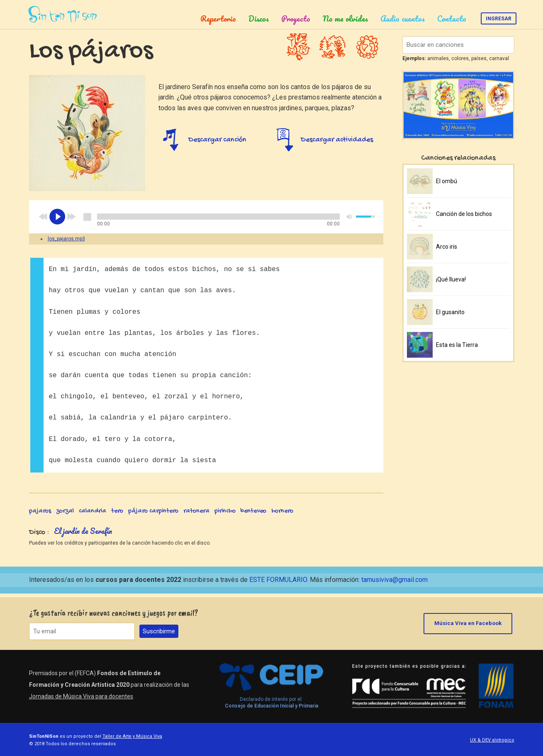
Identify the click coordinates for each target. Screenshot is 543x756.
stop (87, 221)
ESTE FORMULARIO (278, 583)
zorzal (65, 515)
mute (350, 221)
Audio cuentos (403, 19)
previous (43, 221)
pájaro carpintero (153, 515)
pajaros (40, 515)
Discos (259, 19)
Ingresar (499, 19)
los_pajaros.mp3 (66, 243)
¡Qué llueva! (451, 279)
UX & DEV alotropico (492, 740)
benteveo (253, 515)
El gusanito (450, 312)
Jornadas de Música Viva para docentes (81, 696)
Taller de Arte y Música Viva (132, 736)
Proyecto (296, 19)
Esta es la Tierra (457, 345)
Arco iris (447, 247)
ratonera (196, 515)
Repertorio (218, 19)
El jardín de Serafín (83, 535)
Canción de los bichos (464, 214)
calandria (93, 515)
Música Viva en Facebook (470, 624)
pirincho (225, 515)
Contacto (452, 19)
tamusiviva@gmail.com (394, 583)
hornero (282, 515)
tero (117, 515)
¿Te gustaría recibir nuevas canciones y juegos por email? (114, 613)
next (71, 221)
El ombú (447, 181)
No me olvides (345, 19)
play (57, 221)
